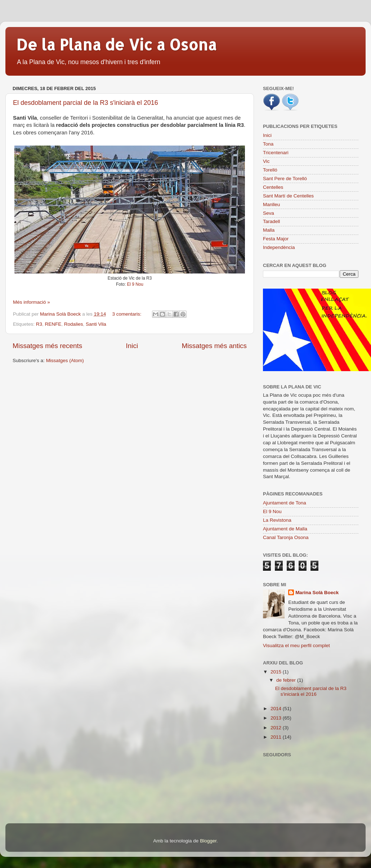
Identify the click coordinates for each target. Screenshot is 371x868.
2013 (277, 718)
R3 (39, 324)
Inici (132, 346)
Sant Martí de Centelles (288, 196)
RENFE (53, 324)
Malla (269, 230)
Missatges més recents (47, 346)
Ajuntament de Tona (285, 503)
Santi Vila (96, 324)
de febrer (287, 680)
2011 (277, 737)
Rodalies (74, 324)
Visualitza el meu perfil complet (296, 646)
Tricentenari (276, 153)
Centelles (273, 187)
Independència (279, 247)
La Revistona (277, 520)
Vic (266, 161)
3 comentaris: (127, 314)
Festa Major (276, 239)
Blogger (208, 841)
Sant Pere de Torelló (285, 179)
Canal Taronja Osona (286, 537)
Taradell (271, 221)
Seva (269, 213)
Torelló (270, 170)
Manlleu (271, 204)
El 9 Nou (135, 284)
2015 (277, 672)
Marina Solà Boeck (317, 593)
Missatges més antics (214, 346)
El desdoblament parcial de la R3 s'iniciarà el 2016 (86, 103)
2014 (277, 709)
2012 (277, 728)
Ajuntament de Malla (285, 529)
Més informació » (32, 302)
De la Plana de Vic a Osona (117, 44)
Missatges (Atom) (65, 360)
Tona (268, 144)
